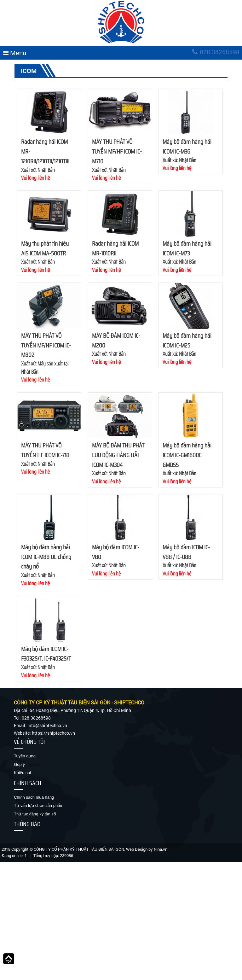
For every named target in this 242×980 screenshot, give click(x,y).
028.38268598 (216, 52)
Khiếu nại (22, 773)
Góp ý (19, 764)
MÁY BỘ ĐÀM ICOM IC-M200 (116, 340)
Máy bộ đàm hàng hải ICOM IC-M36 (187, 146)
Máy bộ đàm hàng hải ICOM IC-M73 (187, 248)
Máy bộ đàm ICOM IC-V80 (116, 552)
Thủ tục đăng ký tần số (35, 814)
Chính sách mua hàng (34, 797)
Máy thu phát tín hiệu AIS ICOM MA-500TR (45, 248)
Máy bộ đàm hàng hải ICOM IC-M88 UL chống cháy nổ (46, 557)
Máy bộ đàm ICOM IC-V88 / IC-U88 (186, 552)
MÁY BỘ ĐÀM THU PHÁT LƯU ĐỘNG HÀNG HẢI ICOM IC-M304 (118, 455)
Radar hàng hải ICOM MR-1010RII (115, 248)
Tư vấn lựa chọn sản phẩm (39, 805)
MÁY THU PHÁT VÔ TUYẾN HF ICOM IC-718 (45, 450)
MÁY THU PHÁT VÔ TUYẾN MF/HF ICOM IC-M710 (117, 151)
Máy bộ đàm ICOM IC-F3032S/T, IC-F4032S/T (46, 654)
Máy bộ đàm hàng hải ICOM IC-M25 (187, 340)
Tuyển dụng (25, 756)
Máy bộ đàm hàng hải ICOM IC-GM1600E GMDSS (187, 455)
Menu (15, 53)
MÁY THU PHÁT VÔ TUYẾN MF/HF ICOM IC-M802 (46, 345)
